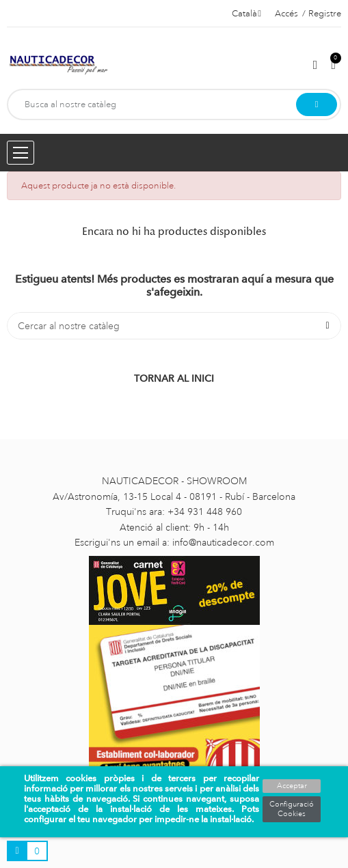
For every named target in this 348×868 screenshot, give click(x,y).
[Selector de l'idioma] (246, 14)
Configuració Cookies (292, 809)
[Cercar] (174, 326)
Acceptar (292, 786)
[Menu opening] (21, 153)
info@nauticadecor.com (223, 542)
